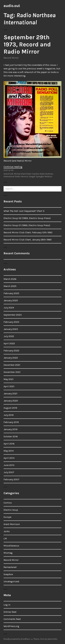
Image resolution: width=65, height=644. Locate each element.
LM (5, 538)
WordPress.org (11, 626)
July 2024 (9, 308)
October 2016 (11, 436)
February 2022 (11, 351)
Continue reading (13, 167)
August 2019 (10, 408)
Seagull (32, 177)
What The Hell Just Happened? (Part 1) (24, 211)
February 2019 (11, 422)
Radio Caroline (33, 174)
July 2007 (9, 472)
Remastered (10, 567)
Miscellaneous (11, 546)
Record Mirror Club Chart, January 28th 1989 (28, 240)
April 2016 (9, 444)
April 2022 (9, 343)
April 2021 (9, 386)
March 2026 (10, 279)
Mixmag (8, 553)
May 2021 (9, 379)
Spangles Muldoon (44, 177)
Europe (7, 517)
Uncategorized (11, 581)
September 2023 (13, 315)
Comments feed (12, 619)
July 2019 (9, 415)
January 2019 (10, 429)
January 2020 (11, 401)
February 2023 (11, 322)
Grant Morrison (12, 524)
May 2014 (9, 451)
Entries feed (10, 612)
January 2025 (11, 300)
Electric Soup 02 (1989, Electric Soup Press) (27, 218)
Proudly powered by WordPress (17, 639)
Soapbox (8, 574)
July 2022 (9, 336)
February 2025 (11, 293)
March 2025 (10, 286)
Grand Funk (8, 174)
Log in (7, 605)
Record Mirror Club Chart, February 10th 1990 (28, 232)
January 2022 (11, 358)
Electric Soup (11, 510)
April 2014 (9, 458)
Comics (8, 503)
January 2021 (10, 394)
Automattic (53, 639)
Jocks (7, 531)
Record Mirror (11, 58)
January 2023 (11, 329)
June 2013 (9, 465)
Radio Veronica (22, 177)
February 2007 (11, 479)
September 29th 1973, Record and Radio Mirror (27, 44)
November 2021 (12, 372)
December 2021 (12, 365)
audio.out (12, 6)
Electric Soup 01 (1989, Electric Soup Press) (27, 225)
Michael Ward (20, 174)
